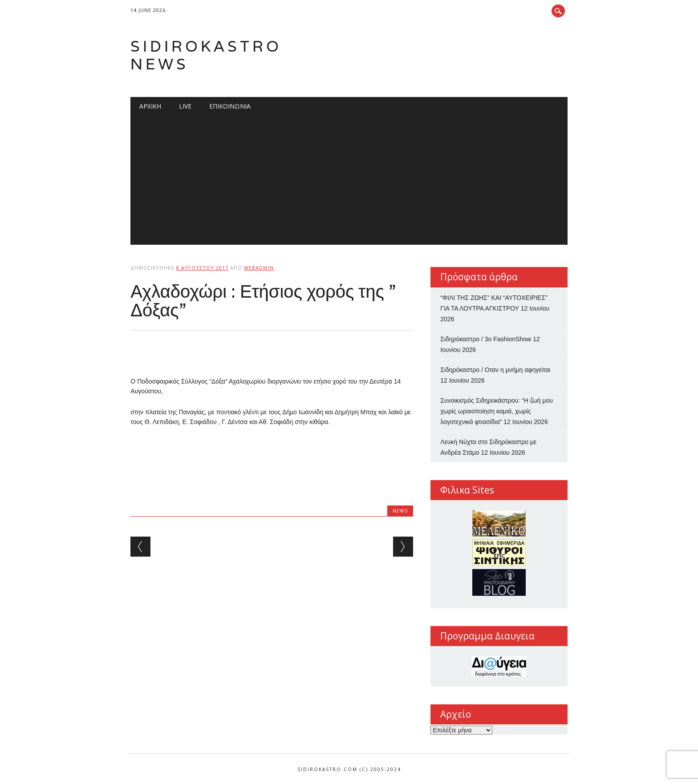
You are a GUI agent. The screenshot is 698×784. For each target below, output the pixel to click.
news (400, 511)
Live (185, 106)
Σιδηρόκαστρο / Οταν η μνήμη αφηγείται (495, 370)
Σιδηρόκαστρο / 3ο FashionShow (486, 339)
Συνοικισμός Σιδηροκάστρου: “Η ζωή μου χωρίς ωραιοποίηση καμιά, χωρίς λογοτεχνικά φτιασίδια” (497, 411)
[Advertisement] (349, 182)
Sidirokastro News (206, 55)
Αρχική (150, 106)
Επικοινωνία (230, 106)
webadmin (259, 268)
